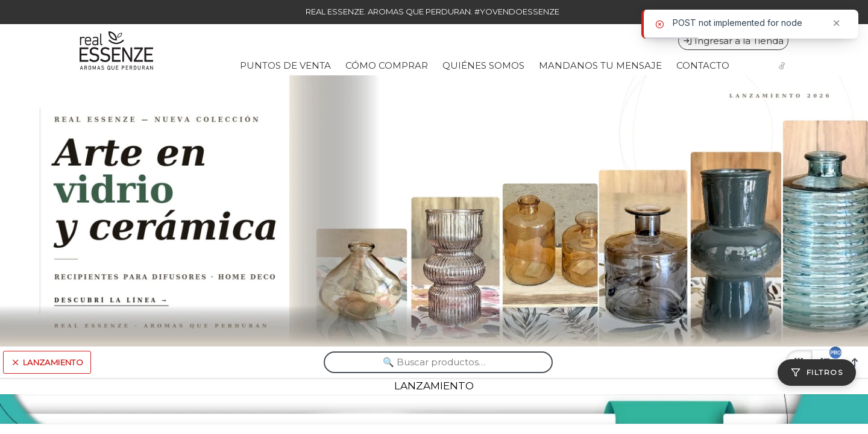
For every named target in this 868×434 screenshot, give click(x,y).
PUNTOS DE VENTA (285, 65)
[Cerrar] (837, 23)
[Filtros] (817, 373)
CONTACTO (703, 65)
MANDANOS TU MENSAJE (600, 65)
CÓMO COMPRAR (387, 65)
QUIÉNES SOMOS (483, 65)
